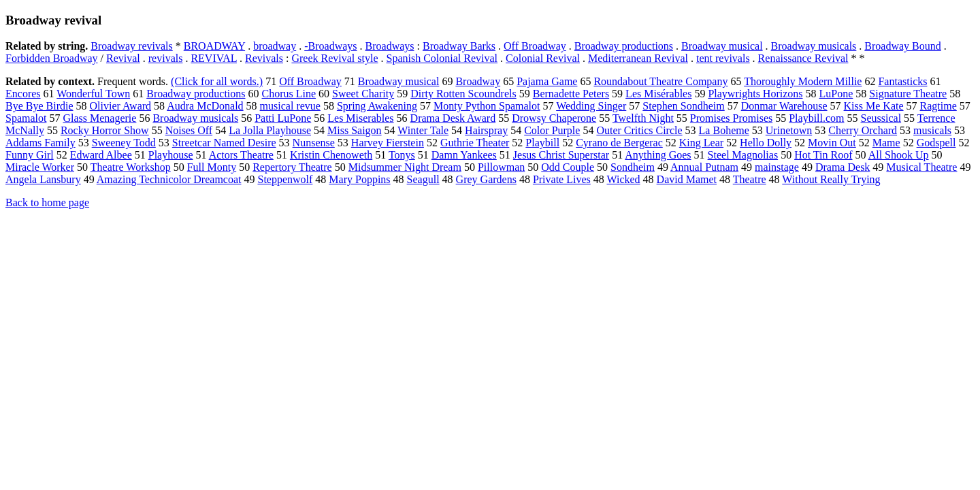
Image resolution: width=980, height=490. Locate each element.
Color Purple (552, 130)
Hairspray (486, 130)
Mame (886, 143)
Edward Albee (101, 155)
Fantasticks (902, 81)
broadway (275, 46)
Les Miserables (360, 118)
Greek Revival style (334, 58)
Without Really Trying (831, 179)
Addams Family (40, 143)
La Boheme (724, 130)
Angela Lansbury (43, 179)
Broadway (478, 81)
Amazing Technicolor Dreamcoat (169, 179)
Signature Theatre (908, 94)
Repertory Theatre (292, 167)
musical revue (290, 106)
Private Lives (562, 179)
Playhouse (171, 155)
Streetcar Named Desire (224, 143)
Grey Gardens (486, 179)
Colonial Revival (543, 58)
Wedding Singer (591, 106)
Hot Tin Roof (823, 155)
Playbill (542, 143)
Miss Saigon (355, 130)
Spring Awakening (377, 106)
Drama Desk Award (453, 118)
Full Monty (212, 167)
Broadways (390, 46)
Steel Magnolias (743, 155)
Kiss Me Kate (874, 106)
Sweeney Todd (124, 143)
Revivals (264, 58)
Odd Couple (568, 167)
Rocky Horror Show (105, 130)
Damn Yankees (464, 155)
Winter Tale (423, 130)
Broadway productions (624, 46)
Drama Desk (843, 167)
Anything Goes (658, 155)
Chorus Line (289, 94)
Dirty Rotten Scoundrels (463, 94)
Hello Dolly (766, 143)
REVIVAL (214, 58)
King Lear (701, 143)
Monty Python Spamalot (487, 106)
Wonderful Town (93, 94)
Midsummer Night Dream (405, 167)
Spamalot (26, 118)
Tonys (402, 155)
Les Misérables (658, 94)
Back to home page (47, 202)
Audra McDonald (205, 106)
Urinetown (789, 130)
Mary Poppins (359, 179)
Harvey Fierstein (388, 143)
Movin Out (832, 143)
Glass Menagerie (99, 118)
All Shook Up (899, 155)
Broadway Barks (459, 46)
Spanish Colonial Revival (442, 58)
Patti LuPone (283, 118)
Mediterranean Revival (638, 58)
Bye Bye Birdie (39, 106)
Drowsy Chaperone (554, 118)
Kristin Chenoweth (331, 155)
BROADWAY (214, 46)
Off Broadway (535, 46)
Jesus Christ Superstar (561, 155)
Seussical (881, 118)
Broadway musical (722, 46)
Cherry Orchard (863, 130)
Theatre (750, 179)
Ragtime (938, 106)
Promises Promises (731, 118)
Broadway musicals (814, 46)
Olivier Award (121, 106)
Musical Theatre (921, 167)
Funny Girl (30, 155)
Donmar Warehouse (784, 106)
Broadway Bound (902, 46)
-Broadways (330, 46)
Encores (23, 94)
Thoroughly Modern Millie (803, 81)
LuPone (836, 94)
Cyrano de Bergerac (619, 143)
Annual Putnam (704, 167)
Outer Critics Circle (639, 130)
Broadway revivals (131, 46)
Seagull (423, 179)
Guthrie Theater (475, 143)
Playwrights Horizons (755, 94)
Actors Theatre (241, 155)
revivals (166, 58)
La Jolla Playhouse (270, 130)
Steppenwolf (285, 179)
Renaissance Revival (803, 58)
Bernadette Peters (571, 94)
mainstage (777, 167)
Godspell (936, 143)
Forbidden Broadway (52, 58)
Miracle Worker (40, 167)
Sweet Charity (363, 94)
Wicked (623, 179)
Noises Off (189, 130)
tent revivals (723, 58)
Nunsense (314, 143)
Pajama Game (547, 81)
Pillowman (501, 167)
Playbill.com (816, 118)
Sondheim (633, 167)
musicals (932, 130)
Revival (123, 58)
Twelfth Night (643, 118)
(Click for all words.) (217, 81)
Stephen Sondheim (683, 106)
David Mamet (687, 179)
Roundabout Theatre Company (660, 81)
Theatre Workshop (131, 167)
